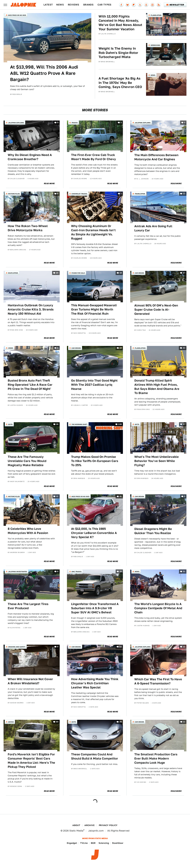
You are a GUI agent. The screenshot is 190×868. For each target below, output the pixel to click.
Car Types (104, 5)
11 (184, 722)
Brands (88, 5)
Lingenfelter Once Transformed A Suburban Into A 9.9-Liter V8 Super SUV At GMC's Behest (95, 608)
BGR (93, 843)
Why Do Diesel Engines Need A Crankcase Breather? (30, 157)
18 (121, 273)
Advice (11, 722)
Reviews (74, 5)
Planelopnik (156, 15)
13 (184, 194)
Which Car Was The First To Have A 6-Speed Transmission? (158, 681)
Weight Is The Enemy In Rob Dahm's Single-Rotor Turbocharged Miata (118, 53)
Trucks (75, 123)
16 (57, 424)
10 (121, 348)
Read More (49, 184)
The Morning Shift (79, 424)
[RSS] (159, 5)
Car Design (139, 273)
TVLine (84, 843)
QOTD (10, 424)
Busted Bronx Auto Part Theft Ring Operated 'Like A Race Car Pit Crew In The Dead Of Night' (30, 385)
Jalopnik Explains (16, 123)
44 (57, 722)
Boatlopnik (13, 273)
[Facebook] (121, 5)
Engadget (72, 843)
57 (184, 424)
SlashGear (118, 843)
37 (184, 273)
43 (184, 348)
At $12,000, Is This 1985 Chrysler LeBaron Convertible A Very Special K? (94, 533)
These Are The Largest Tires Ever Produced (28, 606)
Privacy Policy (108, 825)
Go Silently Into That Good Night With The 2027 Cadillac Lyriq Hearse (94, 385)
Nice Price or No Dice (17, 15)
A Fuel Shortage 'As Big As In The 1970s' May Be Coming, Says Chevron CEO (120, 83)
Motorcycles (14, 194)
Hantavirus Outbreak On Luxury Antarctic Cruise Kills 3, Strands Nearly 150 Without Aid (31, 309)
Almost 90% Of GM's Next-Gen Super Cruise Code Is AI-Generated (156, 310)
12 (57, 496)
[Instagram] (152, 5)
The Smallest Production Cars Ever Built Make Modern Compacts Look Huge (156, 758)
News (60, 5)
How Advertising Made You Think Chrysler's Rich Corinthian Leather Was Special (95, 683)
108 (120, 424)
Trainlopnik (140, 194)
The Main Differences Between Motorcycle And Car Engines (156, 157)
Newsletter (175, 5)
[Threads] (146, 5)
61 (121, 496)
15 (121, 572)
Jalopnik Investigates (18, 571)
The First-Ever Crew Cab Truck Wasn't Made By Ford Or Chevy (94, 157)
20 (57, 273)
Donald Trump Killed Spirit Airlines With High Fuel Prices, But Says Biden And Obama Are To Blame (157, 387)
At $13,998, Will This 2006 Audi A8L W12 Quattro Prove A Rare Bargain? (44, 73)
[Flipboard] (134, 5)
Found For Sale (78, 273)
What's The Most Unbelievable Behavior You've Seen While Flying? (157, 461)
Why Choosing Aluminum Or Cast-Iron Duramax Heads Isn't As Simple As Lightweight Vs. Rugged (93, 232)
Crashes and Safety (17, 647)
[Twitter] (140, 5)
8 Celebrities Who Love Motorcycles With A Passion (28, 531)
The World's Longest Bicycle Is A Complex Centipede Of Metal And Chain (158, 608)
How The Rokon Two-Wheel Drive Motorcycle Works (28, 228)
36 (121, 722)
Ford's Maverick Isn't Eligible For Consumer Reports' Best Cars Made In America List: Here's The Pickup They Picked (31, 761)
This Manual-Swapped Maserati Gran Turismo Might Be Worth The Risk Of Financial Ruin (94, 309)
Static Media (76, 831)
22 (121, 647)
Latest (48, 5)
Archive (90, 825)
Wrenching (155, 45)
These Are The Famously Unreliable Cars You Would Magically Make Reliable (27, 461)
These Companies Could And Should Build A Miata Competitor (95, 756)
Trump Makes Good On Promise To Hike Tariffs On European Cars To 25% (95, 461)
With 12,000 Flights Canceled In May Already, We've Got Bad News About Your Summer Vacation (120, 23)
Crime (11, 348)
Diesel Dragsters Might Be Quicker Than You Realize (153, 531)
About (76, 825)
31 (184, 572)
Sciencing (104, 843)
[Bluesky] (128, 5)
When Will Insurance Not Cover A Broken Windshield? (30, 681)
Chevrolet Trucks (79, 194)
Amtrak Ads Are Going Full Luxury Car (153, 228)
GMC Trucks (77, 571)
